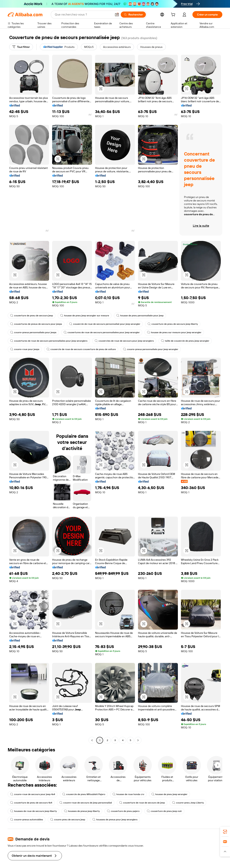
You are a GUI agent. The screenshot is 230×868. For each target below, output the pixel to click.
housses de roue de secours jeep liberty (33, 811)
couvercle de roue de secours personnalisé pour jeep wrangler (105, 324)
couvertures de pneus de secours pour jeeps (36, 324)
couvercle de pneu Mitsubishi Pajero (84, 794)
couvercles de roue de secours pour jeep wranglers (124, 341)
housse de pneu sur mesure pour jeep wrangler (174, 332)
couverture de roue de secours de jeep (142, 803)
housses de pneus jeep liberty (82, 811)
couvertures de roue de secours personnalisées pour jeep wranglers (49, 341)
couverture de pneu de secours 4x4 (31, 803)
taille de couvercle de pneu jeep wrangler (185, 341)
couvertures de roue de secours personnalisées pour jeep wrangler (102, 332)
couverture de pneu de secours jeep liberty (173, 324)
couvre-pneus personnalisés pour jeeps (33, 332)
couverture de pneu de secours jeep (32, 316)
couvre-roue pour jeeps (25, 349)
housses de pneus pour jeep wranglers (115, 820)
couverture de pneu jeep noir (164, 811)
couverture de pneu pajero (123, 811)
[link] (225, 832)
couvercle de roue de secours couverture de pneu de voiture (81, 349)
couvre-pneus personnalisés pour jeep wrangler (151, 349)
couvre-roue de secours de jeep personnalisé (86, 803)
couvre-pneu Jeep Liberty (188, 803)
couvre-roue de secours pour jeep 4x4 (33, 794)
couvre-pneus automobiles (27, 820)
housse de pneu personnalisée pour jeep (140, 316)
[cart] (174, 15)
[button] (101, 89)
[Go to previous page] (92, 740)
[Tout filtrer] (21, 47)
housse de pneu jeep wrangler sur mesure (85, 316)
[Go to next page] (138, 740)
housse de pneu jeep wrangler (169, 794)
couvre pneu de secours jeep (68, 820)
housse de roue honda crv (128, 794)
